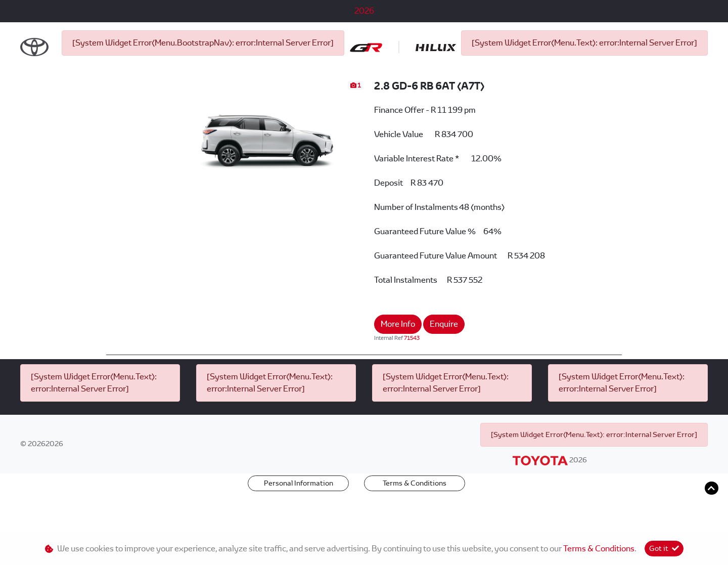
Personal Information (299, 516)
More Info (398, 357)
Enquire (444, 357)
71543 (412, 371)
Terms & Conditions (415, 516)
